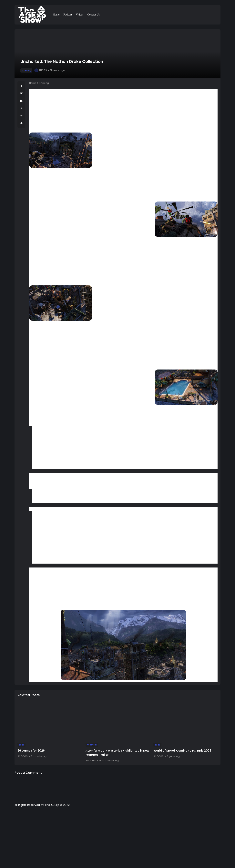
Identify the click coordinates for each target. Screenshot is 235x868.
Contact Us (94, 15)
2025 (157, 745)
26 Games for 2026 (31, 751)
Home (56, 15)
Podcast (68, 15)
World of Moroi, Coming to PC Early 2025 (182, 751)
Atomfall (92, 745)
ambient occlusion (41, 273)
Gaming (26, 70)
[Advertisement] (117, 839)
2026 (21, 745)
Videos (80, 15)
